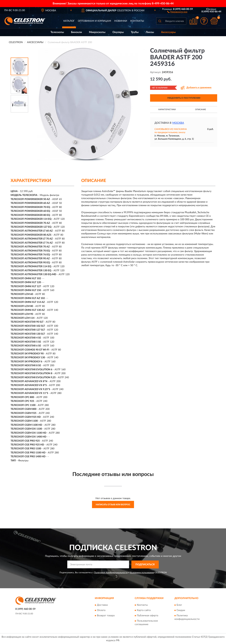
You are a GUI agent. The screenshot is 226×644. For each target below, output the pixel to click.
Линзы (150, 32)
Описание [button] (200, 110)
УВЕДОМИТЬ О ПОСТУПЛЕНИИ (184, 98)
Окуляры (118, 32)
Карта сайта (144, 610)
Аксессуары (168, 32)
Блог (179, 605)
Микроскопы (97, 32)
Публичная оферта (148, 616)
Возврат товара (106, 616)
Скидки (181, 610)
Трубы (135, 32)
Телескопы (57, 32)
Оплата (101, 610)
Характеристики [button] (167, 110)
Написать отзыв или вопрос (113, 505)
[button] (177, 12)
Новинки (121, 21)
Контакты (137, 21)
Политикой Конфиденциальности (111, 573)
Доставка (102, 605)
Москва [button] (178, 123)
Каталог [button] (69, 21)
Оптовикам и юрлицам (94, 21)
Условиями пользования (142, 573)
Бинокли (76, 32)
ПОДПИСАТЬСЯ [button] (145, 565)
